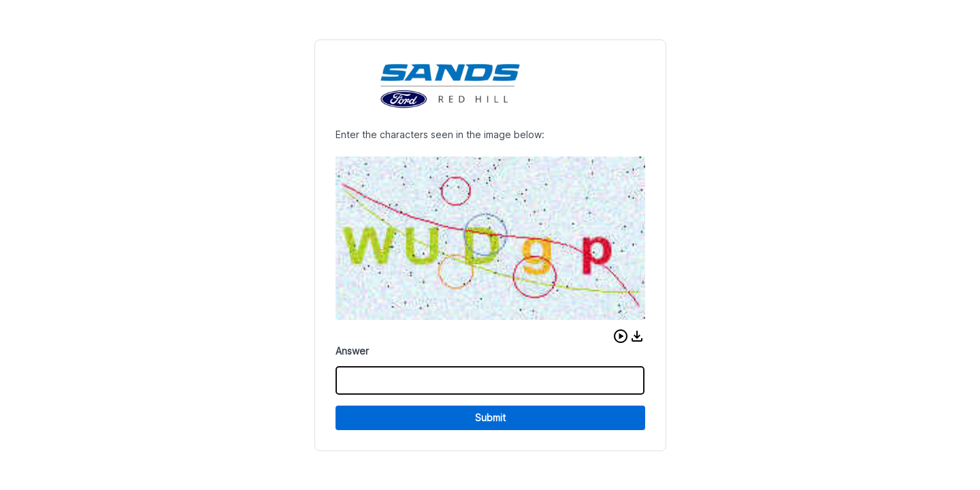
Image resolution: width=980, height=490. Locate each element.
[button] (621, 336)
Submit (490, 418)
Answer (352, 351)
